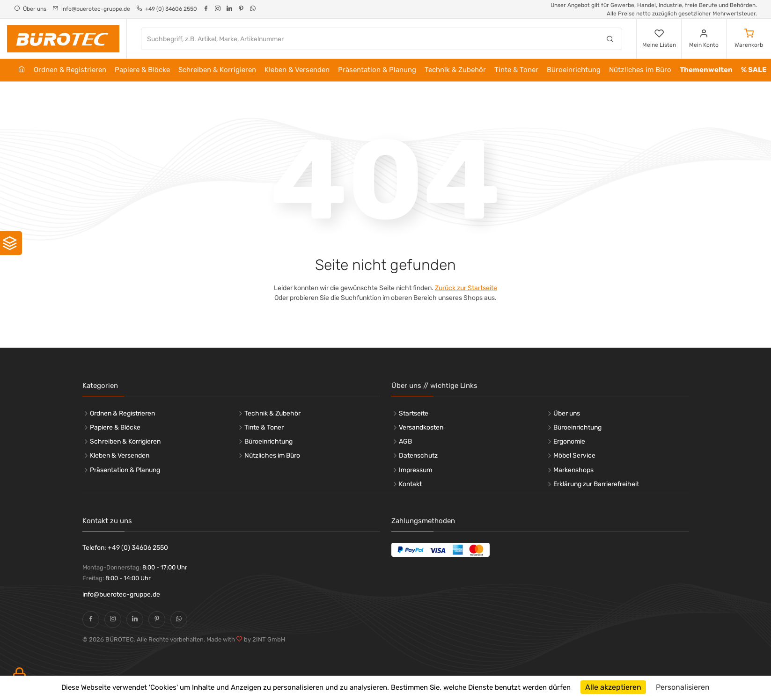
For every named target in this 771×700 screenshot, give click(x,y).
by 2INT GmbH (264, 639)
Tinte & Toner (516, 70)
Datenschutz (418, 456)
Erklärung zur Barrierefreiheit (596, 484)
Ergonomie (569, 441)
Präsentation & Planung (377, 70)
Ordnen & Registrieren (70, 70)
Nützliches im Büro (640, 70)
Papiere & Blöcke (142, 70)
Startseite (414, 413)
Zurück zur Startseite (466, 288)
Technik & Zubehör (455, 70)
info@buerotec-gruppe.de (121, 594)
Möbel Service (574, 456)
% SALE (754, 70)
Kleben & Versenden (297, 70)
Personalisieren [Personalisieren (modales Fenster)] (683, 687)
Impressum (415, 470)
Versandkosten (421, 427)
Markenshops (573, 470)
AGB (405, 441)
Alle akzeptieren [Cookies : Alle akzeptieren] (613, 687)
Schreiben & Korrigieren (217, 70)
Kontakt (410, 484)
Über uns (567, 413)
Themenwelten (706, 70)
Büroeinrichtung (574, 70)
